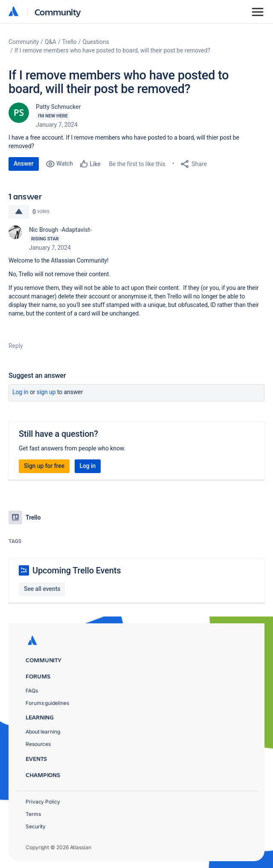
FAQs (32, 691)
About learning (43, 732)
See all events (42, 589)
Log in (20, 392)
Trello (70, 42)
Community (58, 12)
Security (36, 826)
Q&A (51, 42)
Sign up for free (44, 466)
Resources (38, 744)
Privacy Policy (43, 802)
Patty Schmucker (58, 107)
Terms (33, 814)
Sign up (46, 392)
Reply (16, 346)
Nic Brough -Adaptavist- (60, 230)
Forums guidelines (47, 703)
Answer (24, 164)
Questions (96, 42)
